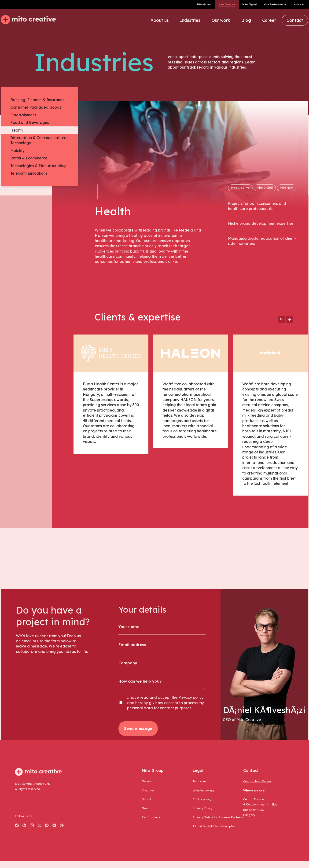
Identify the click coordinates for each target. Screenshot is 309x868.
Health (17, 130)
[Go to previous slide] (281, 319)
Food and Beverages (30, 122)
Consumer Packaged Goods (36, 107)
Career (269, 20)
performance (151, 817)
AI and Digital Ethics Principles (214, 826)
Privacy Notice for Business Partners (218, 817)
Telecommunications (29, 173)
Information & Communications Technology (38, 140)
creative (148, 790)
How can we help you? (140, 681)
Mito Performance (275, 5)
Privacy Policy (202, 808)
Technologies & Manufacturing (38, 166)
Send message (138, 728)
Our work (221, 20)
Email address (132, 645)
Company (128, 663)
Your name (129, 627)
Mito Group (204, 5)
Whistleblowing (203, 790)
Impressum (200, 781)
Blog (246, 20)
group (146, 781)
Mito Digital (249, 5)
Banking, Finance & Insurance (37, 100)
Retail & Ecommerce (29, 158)
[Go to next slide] (289, 319)
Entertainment (23, 115)
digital (146, 799)
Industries (190, 20)
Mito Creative (227, 5)
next (145, 808)
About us (160, 20)
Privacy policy (191, 697)
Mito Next (300, 5)
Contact (295, 20)
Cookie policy (202, 799)
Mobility (17, 151)
